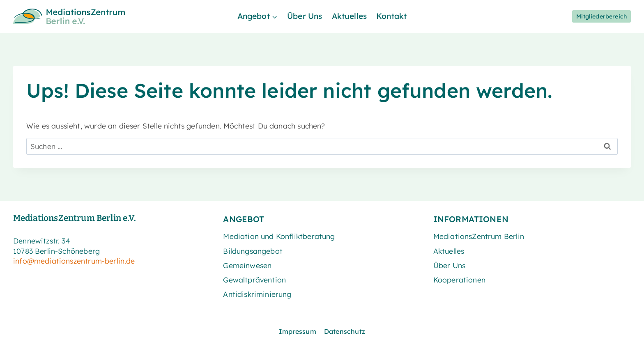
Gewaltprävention (254, 280)
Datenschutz (345, 331)
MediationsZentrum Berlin (479, 236)
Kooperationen (459, 280)
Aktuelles (350, 16)
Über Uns (305, 16)
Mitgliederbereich (601, 16)
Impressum (298, 331)
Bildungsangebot (253, 251)
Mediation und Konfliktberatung (279, 236)
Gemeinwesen (247, 265)
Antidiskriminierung (257, 294)
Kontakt (391, 16)
